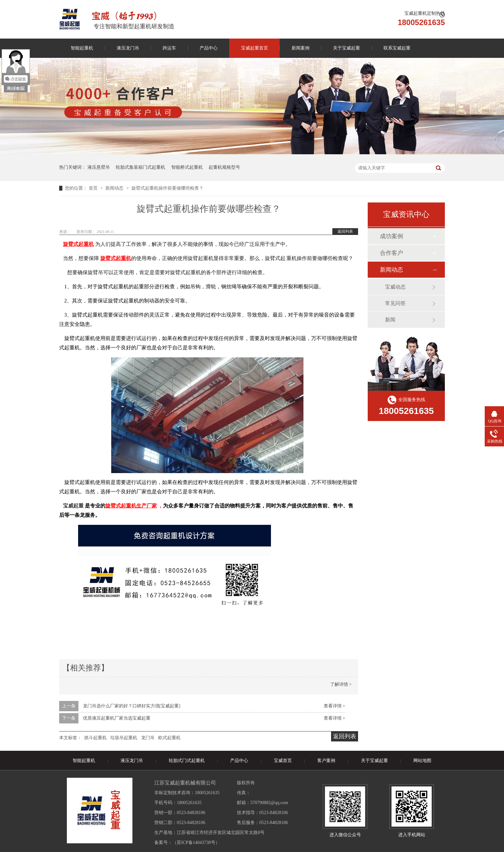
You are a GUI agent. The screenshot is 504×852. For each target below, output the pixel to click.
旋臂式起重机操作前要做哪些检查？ (167, 188)
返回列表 (345, 231)
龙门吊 (148, 738)
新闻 (390, 320)
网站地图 (422, 761)
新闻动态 (115, 188)
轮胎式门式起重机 (187, 761)
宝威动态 (395, 287)
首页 (94, 188)
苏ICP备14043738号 (196, 843)
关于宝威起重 (346, 48)
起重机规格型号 (224, 167)
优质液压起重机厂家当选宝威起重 (117, 718)
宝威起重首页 (255, 48)
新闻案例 (301, 48)
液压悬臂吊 (99, 167)
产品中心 (209, 48)
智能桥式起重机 (187, 167)
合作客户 (392, 253)
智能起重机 (82, 48)
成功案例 (392, 236)
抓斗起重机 (95, 738)
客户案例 (326, 761)
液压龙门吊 (128, 48)
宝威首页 (283, 761)
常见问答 (395, 303)
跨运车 (169, 48)
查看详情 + (334, 706)
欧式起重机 (169, 738)
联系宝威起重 (397, 48)
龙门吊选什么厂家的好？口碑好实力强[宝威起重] (132, 706)
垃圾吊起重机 (124, 738)
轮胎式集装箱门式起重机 (140, 167)
